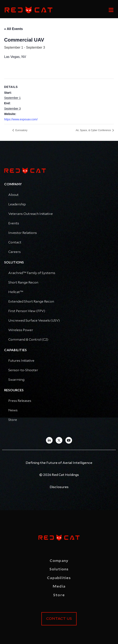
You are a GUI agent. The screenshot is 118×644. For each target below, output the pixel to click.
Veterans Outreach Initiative (31, 214)
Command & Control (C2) (28, 340)
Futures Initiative (21, 361)
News (13, 410)
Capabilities (59, 578)
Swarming (16, 380)
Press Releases (20, 401)
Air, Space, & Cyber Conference (94, 130)
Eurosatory (21, 130)
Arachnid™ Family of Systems (32, 273)
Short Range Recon (23, 282)
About (13, 195)
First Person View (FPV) (27, 311)
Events (14, 223)
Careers (14, 252)
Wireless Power (21, 330)
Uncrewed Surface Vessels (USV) (34, 321)
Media (59, 587)
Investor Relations (23, 233)
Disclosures (59, 487)
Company (59, 561)
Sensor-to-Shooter (23, 370)
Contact (15, 242)
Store (13, 420)
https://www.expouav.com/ (21, 119)
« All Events (13, 29)
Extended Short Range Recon (31, 302)
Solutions (59, 569)
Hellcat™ (16, 292)
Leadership (17, 204)
